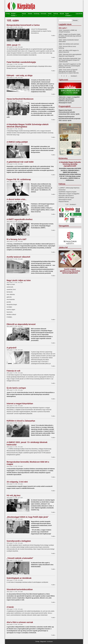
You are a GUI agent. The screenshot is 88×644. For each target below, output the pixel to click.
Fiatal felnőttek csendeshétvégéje (21, 62)
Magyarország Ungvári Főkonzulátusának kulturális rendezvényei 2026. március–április (69, 112)
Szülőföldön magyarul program (68, 192)
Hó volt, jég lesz (14, 495)
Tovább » (53, 36)
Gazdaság (36, 14)
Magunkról (43, 642)
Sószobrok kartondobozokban (20, 589)
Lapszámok (79, 14)
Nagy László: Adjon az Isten (19, 280)
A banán (10, 607)
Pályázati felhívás (64, 202)
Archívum (50, 642)
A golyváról (12, 348)
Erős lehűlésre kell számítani (71, 44)
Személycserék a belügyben (19, 541)
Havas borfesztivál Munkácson (20, 99)
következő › (74, 76)
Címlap (8, 14)
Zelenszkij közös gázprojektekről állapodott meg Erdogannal (70, 55)
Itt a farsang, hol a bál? (17, 239)
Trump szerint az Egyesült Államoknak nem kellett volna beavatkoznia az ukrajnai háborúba (69, 71)
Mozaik (62, 14)
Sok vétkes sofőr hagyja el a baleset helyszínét (69, 51)
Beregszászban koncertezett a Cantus (23, 25)
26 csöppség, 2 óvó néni (17, 482)
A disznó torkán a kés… (17, 199)
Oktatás (30, 14)
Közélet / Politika (14, 15)
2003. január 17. (14, 45)
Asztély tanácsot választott (18, 257)
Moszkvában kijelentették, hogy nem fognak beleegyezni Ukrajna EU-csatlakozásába (70, 60)
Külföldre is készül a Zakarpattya (21, 421)
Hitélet (50, 14)
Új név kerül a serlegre (16, 388)
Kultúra (24, 14)
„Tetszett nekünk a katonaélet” (20, 558)
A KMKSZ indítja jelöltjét (17, 142)
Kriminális (44, 14)
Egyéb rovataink (68, 15)
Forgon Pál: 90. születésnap (19, 179)
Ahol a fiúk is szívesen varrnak (20, 622)
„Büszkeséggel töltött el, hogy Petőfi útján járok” (28, 517)
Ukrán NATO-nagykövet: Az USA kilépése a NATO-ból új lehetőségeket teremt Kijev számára (70, 66)
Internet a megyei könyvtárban (20, 404)
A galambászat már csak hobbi (20, 162)
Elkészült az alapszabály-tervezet (21, 324)
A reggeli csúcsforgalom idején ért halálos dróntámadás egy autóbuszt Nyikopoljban (70, 36)
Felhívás (56, 14)
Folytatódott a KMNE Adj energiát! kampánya (68, 31)
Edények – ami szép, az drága (20, 75)
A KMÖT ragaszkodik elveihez (20, 219)
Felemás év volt (13, 371)
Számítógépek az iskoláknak (19, 578)
